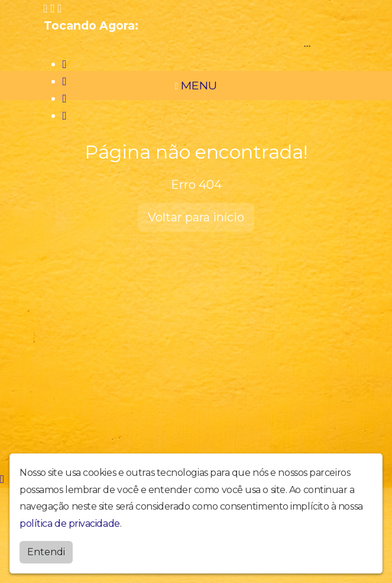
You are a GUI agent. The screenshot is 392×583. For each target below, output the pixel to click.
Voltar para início (196, 217)
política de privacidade (70, 524)
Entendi (46, 552)
